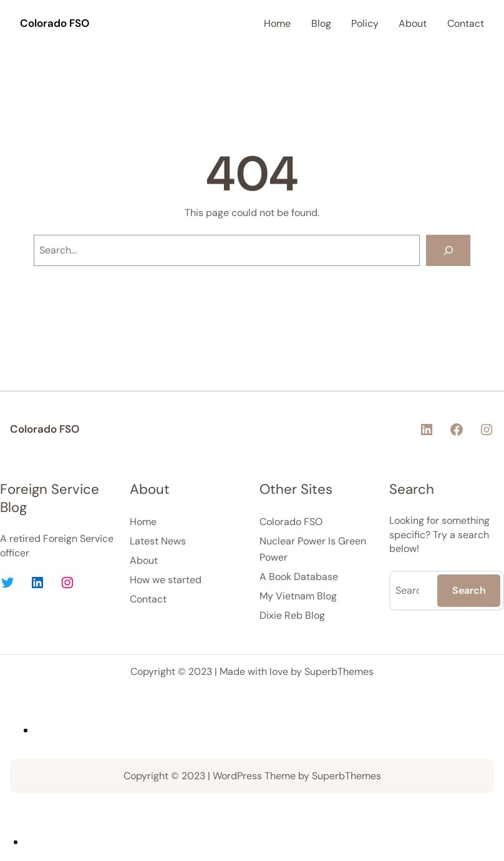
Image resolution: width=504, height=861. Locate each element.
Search (469, 590)
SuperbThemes (339, 672)
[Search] (448, 250)
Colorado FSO (55, 23)
